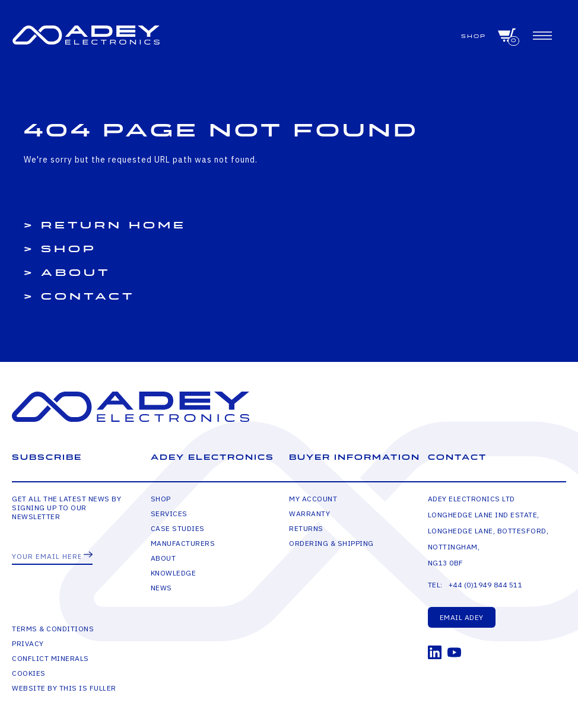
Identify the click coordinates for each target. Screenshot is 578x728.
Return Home (114, 225)
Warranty (309, 514)
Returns (306, 528)
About (76, 273)
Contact (88, 297)
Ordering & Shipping (331, 543)
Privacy (28, 643)
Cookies (29, 673)
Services (169, 514)
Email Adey (462, 617)
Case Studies (178, 528)
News (161, 588)
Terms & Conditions (53, 629)
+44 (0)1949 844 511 (486, 585)
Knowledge (174, 573)
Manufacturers (183, 543)
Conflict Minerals (50, 658)
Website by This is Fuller (64, 688)
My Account (313, 499)
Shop (474, 36)
